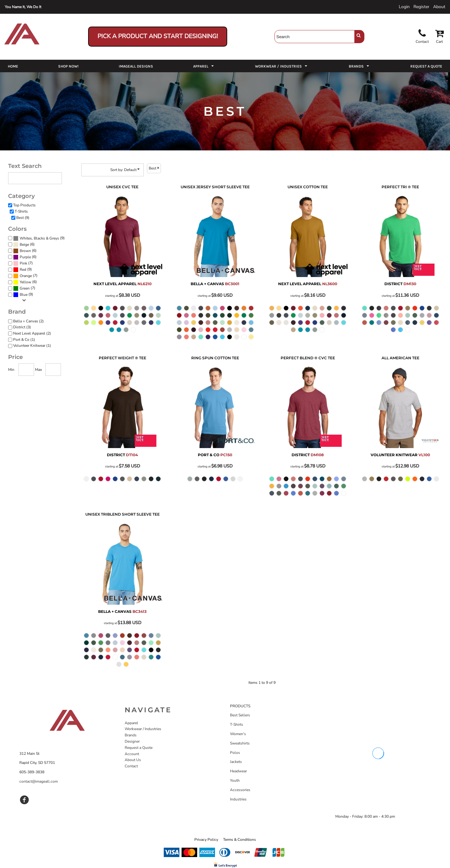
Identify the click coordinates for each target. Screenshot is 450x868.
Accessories (240, 790)
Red (23, 270)
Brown (25, 251)
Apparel (131, 723)
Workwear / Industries (143, 729)
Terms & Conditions (240, 840)
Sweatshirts (240, 743)
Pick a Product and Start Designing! (158, 36)
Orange (26, 276)
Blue (24, 295)
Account (132, 754)
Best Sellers (240, 715)
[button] (204, 66)
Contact (131, 766)
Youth (235, 780)
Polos (235, 753)
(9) (39, 238)
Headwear (238, 771)
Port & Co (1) (24, 340)
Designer (132, 741)
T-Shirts (21, 211)
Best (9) (23, 218)
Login (404, 7)
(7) (23, 263)
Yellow (25, 282)
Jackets (236, 762)
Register (421, 7)
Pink (23, 263)
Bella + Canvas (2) (28, 321)
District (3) (22, 327)
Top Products (24, 205)
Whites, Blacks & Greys (39, 238)
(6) (24, 245)
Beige (24, 245)
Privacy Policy (206, 840)
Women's (238, 734)
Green (25, 288)
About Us (133, 760)
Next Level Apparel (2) (32, 333)
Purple (25, 257)
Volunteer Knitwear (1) (32, 346)
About (439, 7)
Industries (238, 799)
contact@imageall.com (39, 781)
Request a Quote (139, 748)
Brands (131, 735)
